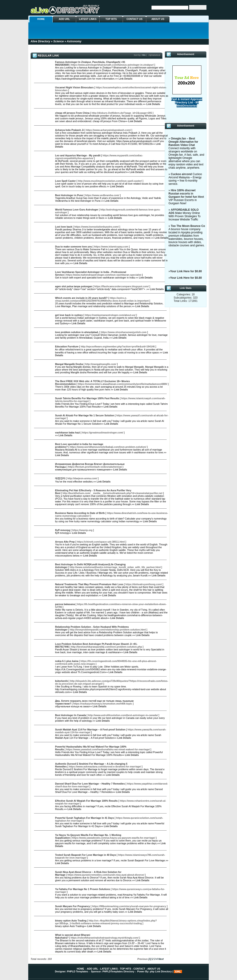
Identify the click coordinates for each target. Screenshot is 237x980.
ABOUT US (158, 19)
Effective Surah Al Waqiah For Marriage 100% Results (86, 801)
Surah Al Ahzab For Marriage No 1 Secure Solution (85, 415)
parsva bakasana (65, 604)
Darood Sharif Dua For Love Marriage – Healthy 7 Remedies (90, 784)
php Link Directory (161, 971)
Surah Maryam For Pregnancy (73, 906)
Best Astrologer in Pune (69, 195)
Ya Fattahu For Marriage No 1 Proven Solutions (83, 889)
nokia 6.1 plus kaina (67, 661)
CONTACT (139, 969)
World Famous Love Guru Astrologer (77, 210)
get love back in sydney (69, 315)
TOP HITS (111, 19)
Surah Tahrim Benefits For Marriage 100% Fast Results (87, 398)
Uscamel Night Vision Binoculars (74, 87)
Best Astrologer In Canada (70, 715)
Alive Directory (40, 41)
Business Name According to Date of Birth (80, 513)
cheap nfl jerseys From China (72, 113)
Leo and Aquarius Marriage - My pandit (78, 155)
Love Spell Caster (65, 181)
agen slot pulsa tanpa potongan (74, 286)
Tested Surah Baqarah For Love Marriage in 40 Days (86, 855)
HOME (41, 19)
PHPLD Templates (77, 971)
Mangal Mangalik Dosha (69, 364)
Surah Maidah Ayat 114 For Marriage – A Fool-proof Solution (90, 730)
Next (161, 959)
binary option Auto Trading (71, 921)
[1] (150, 959)
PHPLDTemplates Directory (118, 971)
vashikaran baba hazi (67, 433)
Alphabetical (154, 55)
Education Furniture (67, 346)
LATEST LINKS (88, 19)
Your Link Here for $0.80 (186, 271)
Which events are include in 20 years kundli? (81, 298)
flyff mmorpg (63, 530)
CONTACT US (134, 19)
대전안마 (60, 478)
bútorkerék (61, 681)
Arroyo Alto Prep (65, 542)
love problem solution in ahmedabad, (77, 332)
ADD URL (64, 19)
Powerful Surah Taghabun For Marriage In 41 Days (84, 818)
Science (58, 41)
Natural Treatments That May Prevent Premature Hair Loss (89, 584)
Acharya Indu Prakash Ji (69, 130)
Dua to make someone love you (73, 247)
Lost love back (64, 227)
